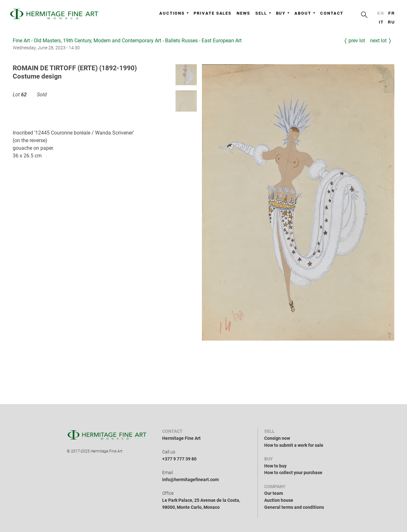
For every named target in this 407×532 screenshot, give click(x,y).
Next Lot (378, 41)
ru (392, 22)
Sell (263, 13)
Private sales (213, 13)
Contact (332, 13)
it (381, 22)
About (305, 13)
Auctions (174, 13)
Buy (283, 13)
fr (392, 13)
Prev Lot (357, 41)
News (243, 13)
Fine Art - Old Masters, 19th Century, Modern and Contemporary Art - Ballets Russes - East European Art (127, 41)
